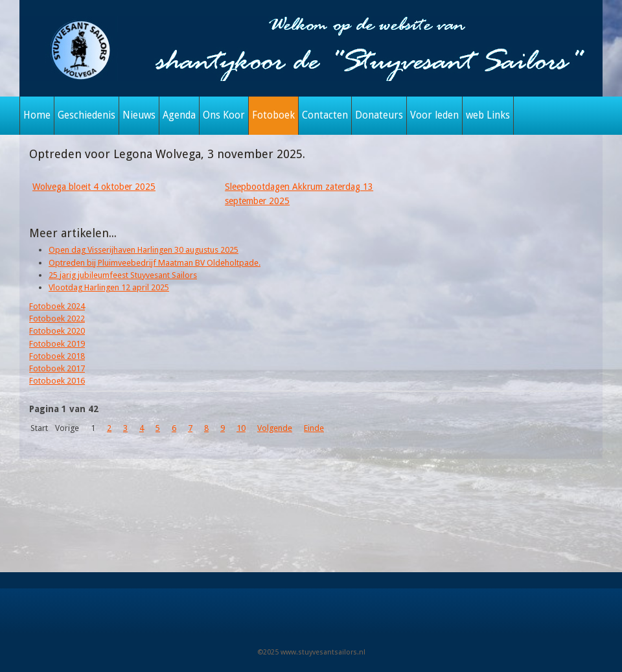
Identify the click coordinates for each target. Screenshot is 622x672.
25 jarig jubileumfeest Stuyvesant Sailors (123, 275)
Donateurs (379, 115)
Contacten (325, 115)
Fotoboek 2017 (57, 368)
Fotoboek (273, 115)
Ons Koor (224, 115)
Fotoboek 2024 (57, 306)
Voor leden (434, 115)
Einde (314, 428)
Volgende (275, 428)
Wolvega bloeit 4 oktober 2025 (94, 187)
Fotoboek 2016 (57, 381)
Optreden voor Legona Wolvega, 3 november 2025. (167, 154)
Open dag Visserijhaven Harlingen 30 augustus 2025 (144, 250)
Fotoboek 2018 (57, 356)
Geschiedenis (86, 115)
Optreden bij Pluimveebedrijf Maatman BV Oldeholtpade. (155, 263)
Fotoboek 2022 (57, 319)
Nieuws (139, 115)
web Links (488, 115)
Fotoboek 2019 (57, 344)
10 (241, 428)
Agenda (179, 115)
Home (37, 115)
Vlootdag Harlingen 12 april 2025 (109, 287)
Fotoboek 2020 (57, 331)
